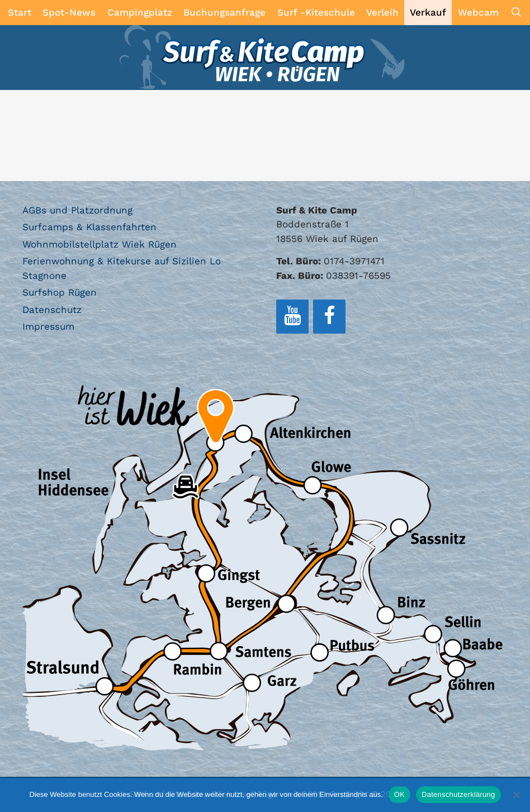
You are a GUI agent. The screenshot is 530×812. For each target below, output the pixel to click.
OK (399, 794)
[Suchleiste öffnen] (516, 13)
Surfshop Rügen (60, 292)
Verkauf (428, 12)
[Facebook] (329, 317)
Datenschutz (52, 310)
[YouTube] (292, 317)
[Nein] (516, 795)
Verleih (382, 12)
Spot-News (69, 12)
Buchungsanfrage (224, 12)
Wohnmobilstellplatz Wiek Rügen (100, 244)
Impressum (48, 326)
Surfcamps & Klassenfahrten (89, 227)
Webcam (478, 12)
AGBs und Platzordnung (77, 210)
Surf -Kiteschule (316, 12)
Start (20, 12)
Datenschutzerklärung (458, 794)
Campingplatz (140, 12)
